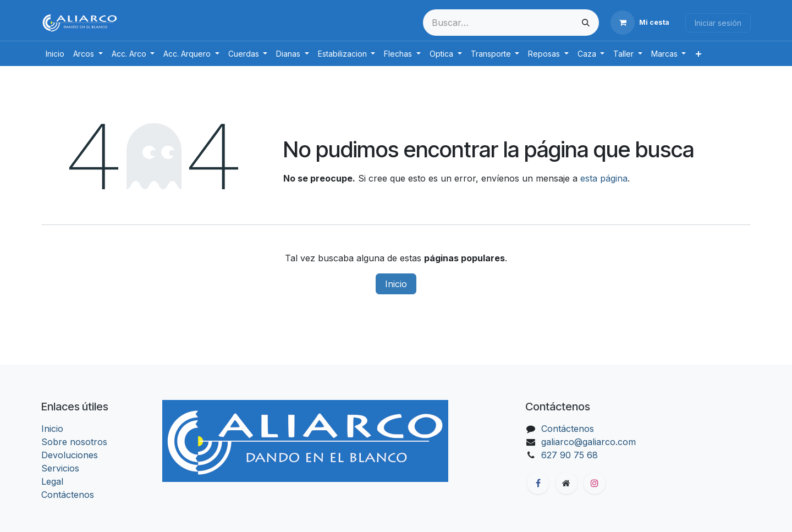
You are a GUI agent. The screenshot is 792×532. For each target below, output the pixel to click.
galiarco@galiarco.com (588, 442)
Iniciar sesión (718, 23)
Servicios (60, 468)
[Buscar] (586, 23)
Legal (52, 481)
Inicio (396, 284)
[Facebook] (538, 483)
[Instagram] (595, 483)
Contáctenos (68, 495)
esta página (604, 178)
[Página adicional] (566, 483)
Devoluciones (70, 455)
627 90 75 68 (570, 455)
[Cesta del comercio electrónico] (640, 23)
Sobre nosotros (74, 442)
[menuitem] (55, 54)
